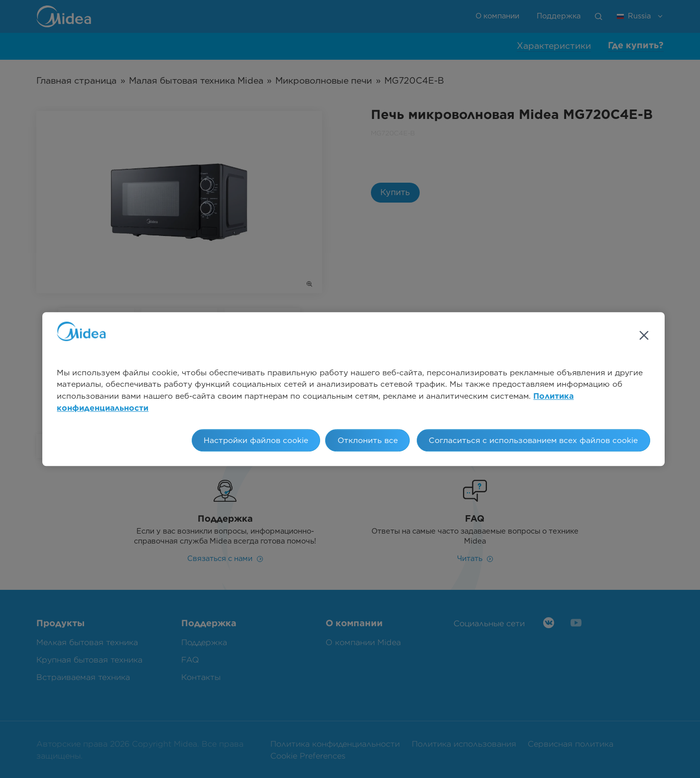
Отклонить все (368, 440)
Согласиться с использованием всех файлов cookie (533, 440)
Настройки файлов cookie (256, 440)
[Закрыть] (644, 335)
